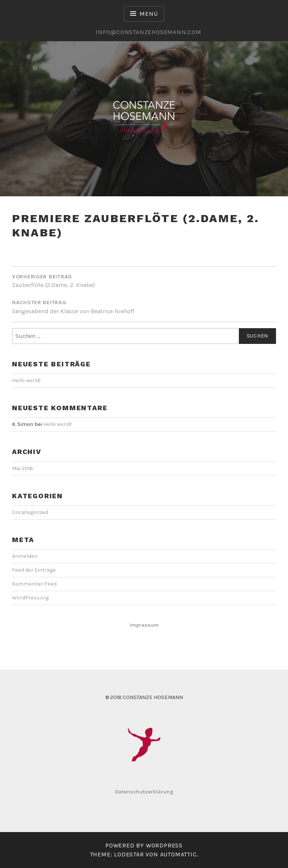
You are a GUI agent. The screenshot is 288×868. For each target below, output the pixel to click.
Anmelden (25, 556)
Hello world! (26, 380)
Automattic (178, 854)
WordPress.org (30, 598)
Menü (148, 14)
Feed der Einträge (34, 570)
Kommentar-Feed (34, 584)
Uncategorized (30, 512)
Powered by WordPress (144, 845)
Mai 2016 (22, 468)
